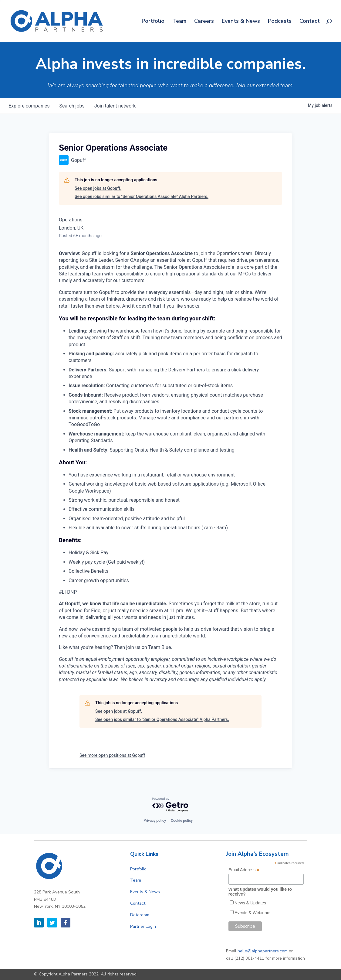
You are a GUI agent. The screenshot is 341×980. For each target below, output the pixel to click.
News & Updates (250, 903)
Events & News (241, 22)
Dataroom (140, 915)
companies (29, 106)
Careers (204, 22)
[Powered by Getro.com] (170, 805)
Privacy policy (155, 821)
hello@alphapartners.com (263, 951)
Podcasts (280, 22)
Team (179, 22)
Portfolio (153, 22)
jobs (72, 106)
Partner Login (143, 926)
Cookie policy (182, 821)
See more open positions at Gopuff (112, 755)
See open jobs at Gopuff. (98, 188)
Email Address (244, 870)
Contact (310, 22)
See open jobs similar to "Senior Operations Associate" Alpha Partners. (142, 196)
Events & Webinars (253, 913)
